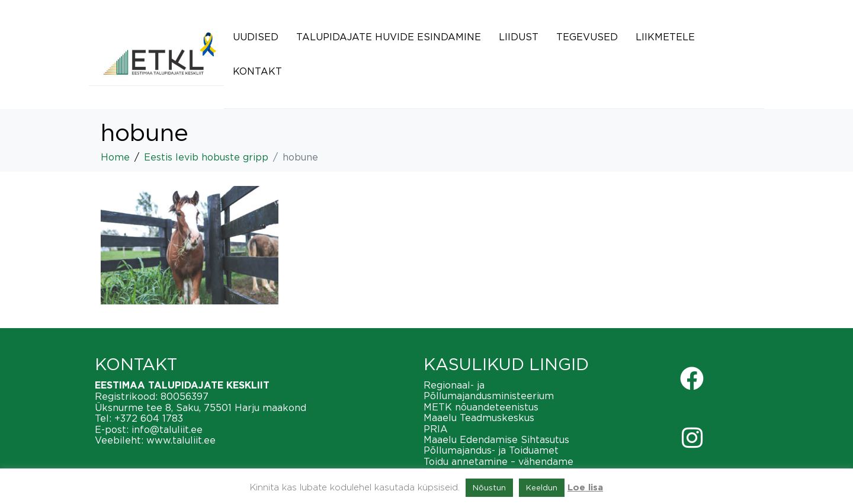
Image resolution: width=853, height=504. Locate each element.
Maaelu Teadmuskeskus (479, 418)
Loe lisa (585, 488)
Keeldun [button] (542, 487)
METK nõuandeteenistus (481, 407)
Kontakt (257, 71)
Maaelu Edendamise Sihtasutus (496, 439)
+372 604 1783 (149, 418)
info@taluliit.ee (167, 429)
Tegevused (587, 37)
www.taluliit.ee (181, 440)
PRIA (436, 429)
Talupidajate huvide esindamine (389, 37)
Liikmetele (665, 37)
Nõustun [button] (489, 487)
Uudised (256, 37)
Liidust (519, 37)
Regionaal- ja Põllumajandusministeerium (489, 390)
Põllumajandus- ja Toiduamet (491, 450)
